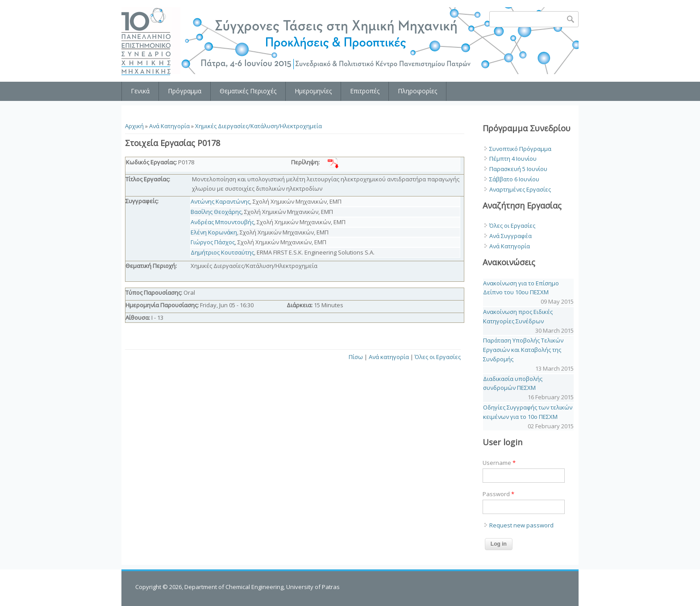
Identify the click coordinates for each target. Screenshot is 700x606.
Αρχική (134, 126)
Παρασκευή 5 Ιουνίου (518, 169)
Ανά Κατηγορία (169, 126)
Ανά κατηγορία (389, 357)
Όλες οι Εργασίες (438, 357)
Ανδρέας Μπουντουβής (222, 222)
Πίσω (356, 357)
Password (498, 494)
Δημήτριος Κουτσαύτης (222, 252)
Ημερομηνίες (313, 91)
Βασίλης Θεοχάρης (216, 212)
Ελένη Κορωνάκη (214, 232)
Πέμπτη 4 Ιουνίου (513, 159)
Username (499, 463)
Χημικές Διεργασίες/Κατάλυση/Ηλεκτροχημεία (258, 126)
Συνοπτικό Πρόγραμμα (520, 149)
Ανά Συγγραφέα (510, 236)
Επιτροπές (365, 91)
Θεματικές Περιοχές (248, 91)
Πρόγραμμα (185, 91)
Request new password (521, 525)
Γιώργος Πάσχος (213, 242)
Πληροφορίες (417, 91)
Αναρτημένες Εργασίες (520, 189)
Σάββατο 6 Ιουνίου (514, 179)
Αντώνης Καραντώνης (220, 201)
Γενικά (140, 91)
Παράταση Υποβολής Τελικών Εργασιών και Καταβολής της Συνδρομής (523, 350)
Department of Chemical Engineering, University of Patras (262, 587)
